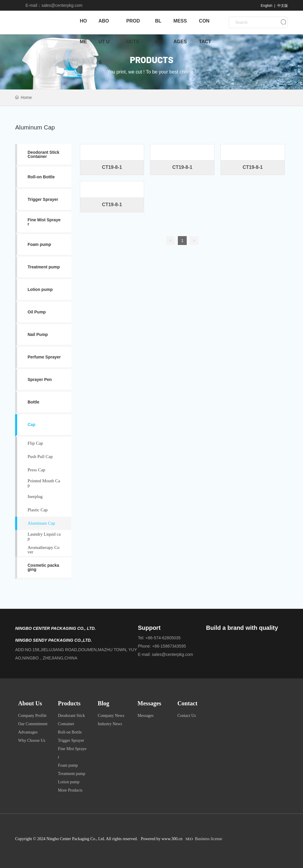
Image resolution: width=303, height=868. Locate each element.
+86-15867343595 (169, 646)
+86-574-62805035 (163, 638)
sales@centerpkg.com (62, 5)
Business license (209, 839)
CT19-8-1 (112, 167)
